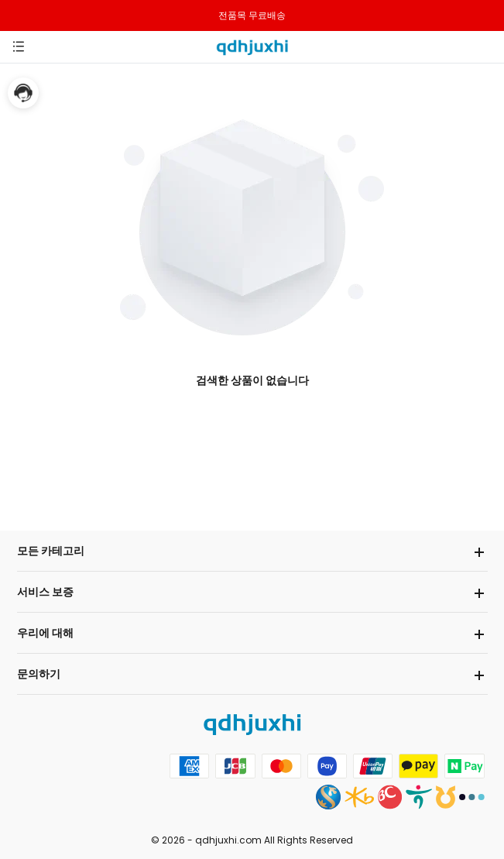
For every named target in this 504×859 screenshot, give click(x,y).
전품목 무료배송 (252, 15)
